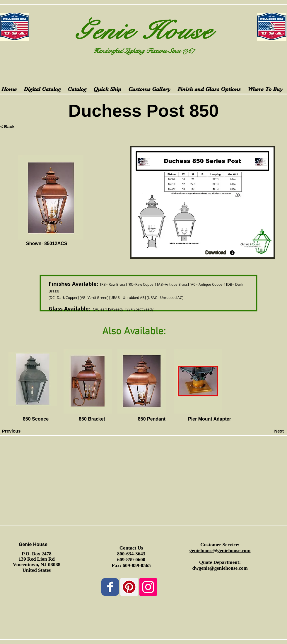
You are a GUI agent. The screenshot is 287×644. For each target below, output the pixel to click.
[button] (257, 419)
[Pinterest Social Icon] (129, 587)
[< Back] (20, 126)
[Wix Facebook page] (110, 587)
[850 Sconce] (36, 419)
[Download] (220, 253)
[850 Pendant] (152, 419)
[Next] (269, 431)
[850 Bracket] (92, 419)
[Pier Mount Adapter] (210, 419)
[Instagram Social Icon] (148, 587)
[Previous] (21, 431)
